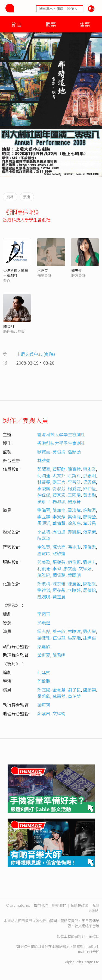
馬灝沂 (44, 523)
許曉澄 (89, 510)
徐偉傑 (44, 495)
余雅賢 (44, 547)
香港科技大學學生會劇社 (27, 220)
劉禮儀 (44, 590)
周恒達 (59, 532)
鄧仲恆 (89, 488)
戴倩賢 (59, 523)
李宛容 (44, 614)
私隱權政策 (79, 905)
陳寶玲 (74, 469)
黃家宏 (59, 495)
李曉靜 (74, 590)
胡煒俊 (89, 638)
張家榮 (89, 532)
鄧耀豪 (44, 469)
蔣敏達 (59, 553)
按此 (96, 936)
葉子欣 (59, 631)
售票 (85, 24)
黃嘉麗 (59, 597)
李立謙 (44, 517)
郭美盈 (77, 270)
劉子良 (74, 690)
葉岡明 (74, 575)
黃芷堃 (74, 696)
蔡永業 (89, 469)
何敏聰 (44, 681)
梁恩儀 (89, 482)
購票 (51, 24)
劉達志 (89, 562)
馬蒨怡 (89, 590)
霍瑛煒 (74, 510)
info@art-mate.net (89, 949)
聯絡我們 (59, 905)
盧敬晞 (44, 553)
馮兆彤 (74, 547)
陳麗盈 (74, 584)
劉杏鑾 (89, 631)
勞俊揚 (59, 452)
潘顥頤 (74, 452)
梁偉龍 (74, 517)
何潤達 (44, 475)
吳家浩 (74, 638)
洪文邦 (59, 475)
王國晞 (74, 495)
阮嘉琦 (44, 538)
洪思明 (89, 475)
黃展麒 (59, 469)
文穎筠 (59, 713)
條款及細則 (94, 908)
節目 (17, 24)
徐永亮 (74, 523)
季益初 (44, 532)
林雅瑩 (44, 460)
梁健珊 (44, 638)
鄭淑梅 (44, 584)
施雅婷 (44, 575)
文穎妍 (85, 568)
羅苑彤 (59, 590)
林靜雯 (43, 270)
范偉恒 (74, 562)
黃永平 (44, 501)
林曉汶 (74, 631)
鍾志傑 (44, 631)
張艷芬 (59, 562)
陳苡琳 (59, 584)
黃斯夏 (44, 655)
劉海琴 (44, 510)
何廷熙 (44, 672)
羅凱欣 (44, 696)
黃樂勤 (89, 495)
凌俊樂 (89, 547)
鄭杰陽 (44, 690)
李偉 (57, 568)
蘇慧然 (59, 696)
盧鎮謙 (89, 690)
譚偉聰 (59, 575)
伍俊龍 (59, 638)
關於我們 (41, 905)
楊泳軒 (74, 501)
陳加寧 (59, 510)
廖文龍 (70, 568)
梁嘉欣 (44, 646)
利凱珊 (44, 568)
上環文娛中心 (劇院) (36, 354)
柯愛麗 (74, 488)
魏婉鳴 (44, 597)
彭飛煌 (44, 623)
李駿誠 (44, 488)
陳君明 (9, 326)
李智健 (74, 482)
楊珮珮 (59, 501)
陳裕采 (89, 584)
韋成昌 (89, 523)
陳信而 (59, 547)
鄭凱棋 (74, 532)
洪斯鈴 (74, 475)
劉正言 (59, 482)
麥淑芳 (59, 488)
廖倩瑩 (89, 517)
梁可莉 (44, 705)
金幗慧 (59, 690)
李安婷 (59, 517)
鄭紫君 (44, 713)
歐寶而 (44, 452)
